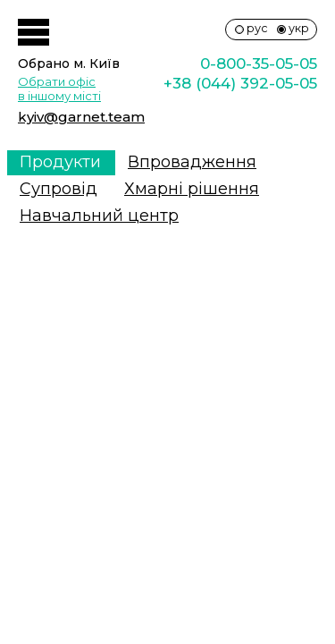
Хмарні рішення (192, 189)
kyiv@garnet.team (81, 117)
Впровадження (192, 162)
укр (299, 28)
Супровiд (59, 189)
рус (257, 28)
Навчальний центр (99, 216)
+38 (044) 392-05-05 (240, 83)
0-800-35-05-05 (259, 64)
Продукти (60, 162)
